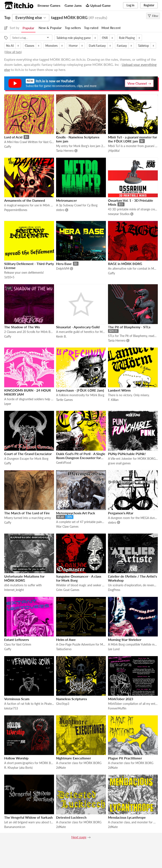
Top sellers (73, 28)
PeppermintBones (16, 210)
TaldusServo (64, 649)
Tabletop (143, 46)
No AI (10, 46)
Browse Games (49, 5)
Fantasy (122, 46)
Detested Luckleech (71, 817)
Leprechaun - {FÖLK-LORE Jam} (80, 390)
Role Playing (127, 38)
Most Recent (111, 28)
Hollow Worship (16, 758)
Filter (153, 16)
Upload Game (98, 5)
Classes (30, 46)
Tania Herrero (65, 151)
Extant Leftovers (17, 640)
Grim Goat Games (68, 590)
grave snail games (119, 463)
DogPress (114, 590)
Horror (73, 46)
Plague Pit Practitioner (125, 758)
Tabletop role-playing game (74, 38)
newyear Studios (119, 214)
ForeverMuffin (117, 708)
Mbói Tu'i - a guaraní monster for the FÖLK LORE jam (132, 139)
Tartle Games (64, 400)
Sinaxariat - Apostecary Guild (78, 327)
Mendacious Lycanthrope (127, 817)
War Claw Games (67, 526)
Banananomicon (15, 827)
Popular (28, 28)
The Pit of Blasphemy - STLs (129, 327)
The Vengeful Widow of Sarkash (28, 817)
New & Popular (50, 28)
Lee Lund (114, 649)
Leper (8, 404)
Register (149, 5)
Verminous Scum (17, 699)
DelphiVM (63, 268)
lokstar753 (11, 708)
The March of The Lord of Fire (27, 513)
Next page (79, 837)
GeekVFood (64, 463)
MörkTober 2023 (121, 699)
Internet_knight (14, 590)
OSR (105, 38)
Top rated (91, 28)
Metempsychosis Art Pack (76, 513)
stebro (60, 210)
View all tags (13, 52)
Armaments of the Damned (25, 200)
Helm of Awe (66, 640)
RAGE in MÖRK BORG (125, 264)
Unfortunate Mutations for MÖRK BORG (24, 578)
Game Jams (73, 5)
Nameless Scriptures (72, 699)
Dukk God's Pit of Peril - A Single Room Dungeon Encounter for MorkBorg (81, 458)
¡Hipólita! (114, 151)
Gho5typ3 (63, 704)
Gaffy (8, 147)
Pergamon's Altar (121, 513)
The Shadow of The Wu (22, 327)
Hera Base (64, 264)
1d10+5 (9, 277)
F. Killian (113, 400)
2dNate (61, 768)
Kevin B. (61, 336)
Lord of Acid (13, 137)
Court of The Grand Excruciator (28, 454)
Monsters (51, 46)
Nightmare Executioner (74, 758)
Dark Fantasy (97, 46)
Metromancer (66, 200)
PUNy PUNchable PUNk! (127, 454)
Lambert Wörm (119, 390)
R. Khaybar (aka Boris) (18, 768)
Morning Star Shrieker (125, 640)
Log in (130, 5)
